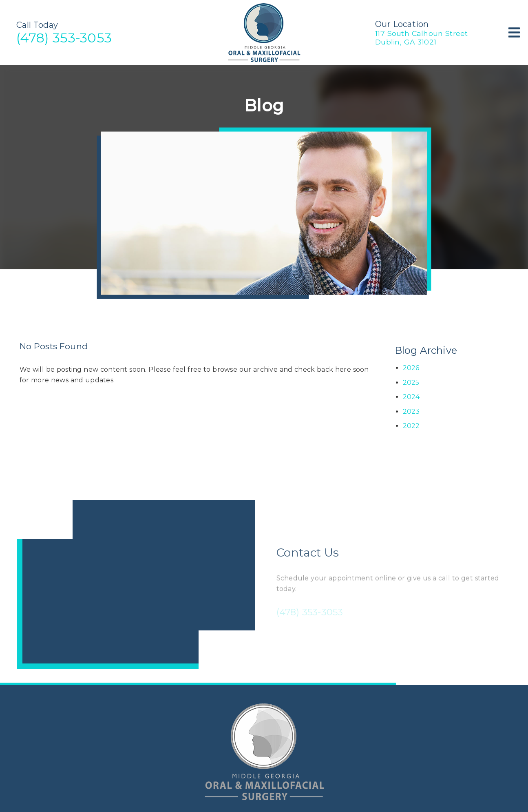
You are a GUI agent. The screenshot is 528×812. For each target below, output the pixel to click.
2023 (411, 412)
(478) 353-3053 (64, 38)
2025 (411, 383)
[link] (264, 61)
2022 (411, 426)
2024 (411, 397)
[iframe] (136, 585)
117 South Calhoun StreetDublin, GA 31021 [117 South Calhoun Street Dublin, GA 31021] (422, 38)
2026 (411, 368)
